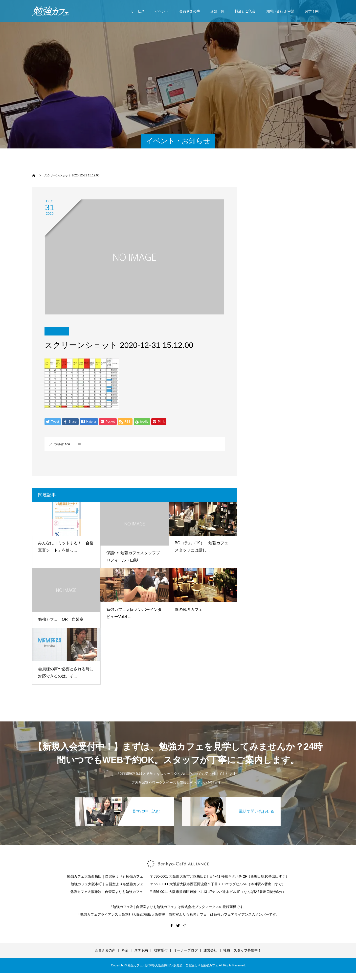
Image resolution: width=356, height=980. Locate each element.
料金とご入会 (245, 11)
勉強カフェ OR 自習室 (61, 619)
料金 (125, 950)
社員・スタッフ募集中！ (242, 950)
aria (67, 444)
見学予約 (312, 11)
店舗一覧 (217, 11)
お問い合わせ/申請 (280, 11)
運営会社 (210, 950)
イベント (162, 11)
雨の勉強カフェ (189, 610)
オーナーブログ (186, 950)
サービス (138, 11)
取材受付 (161, 950)
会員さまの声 (190, 11)
